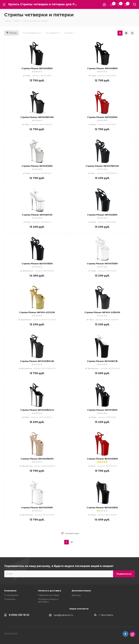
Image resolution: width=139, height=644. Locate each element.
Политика (10, 599)
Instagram (133, 634)
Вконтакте (125, 634)
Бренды (76, 595)
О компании (11, 595)
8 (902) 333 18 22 (19, 615)
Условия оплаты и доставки (48, 600)
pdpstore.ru (67, 615)
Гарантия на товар (49, 595)
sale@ (57, 615)
